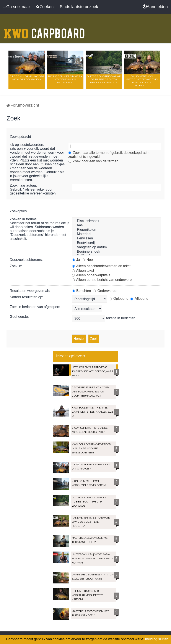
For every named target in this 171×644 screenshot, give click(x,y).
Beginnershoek (117, 252)
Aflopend (139, 299)
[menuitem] (155, 7)
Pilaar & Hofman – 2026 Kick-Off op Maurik (27, 78)
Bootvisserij (117, 243)
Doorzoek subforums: (26, 260)
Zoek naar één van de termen (93, 161)
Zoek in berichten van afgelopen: (35, 307)
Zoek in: (16, 266)
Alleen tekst (83, 271)
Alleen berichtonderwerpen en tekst (101, 266)
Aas (117, 226)
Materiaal (117, 234)
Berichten (81, 291)
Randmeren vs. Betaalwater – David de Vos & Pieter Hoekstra (142, 81)
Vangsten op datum (117, 247)
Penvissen (117, 239)
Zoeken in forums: (24, 219)
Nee (87, 260)
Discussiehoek (117, 221)
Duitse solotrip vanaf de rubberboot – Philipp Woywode (104, 79)
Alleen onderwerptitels (91, 275)
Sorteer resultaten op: (26, 297)
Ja (76, 260)
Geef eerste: (19, 317)
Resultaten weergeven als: (30, 291)
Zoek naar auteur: (23, 185)
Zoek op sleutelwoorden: (25, 145)
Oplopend (119, 299)
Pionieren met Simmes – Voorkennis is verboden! (65, 79)
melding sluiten (157, 639)
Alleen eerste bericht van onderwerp (102, 280)
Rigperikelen (117, 230)
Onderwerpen (106, 291)
